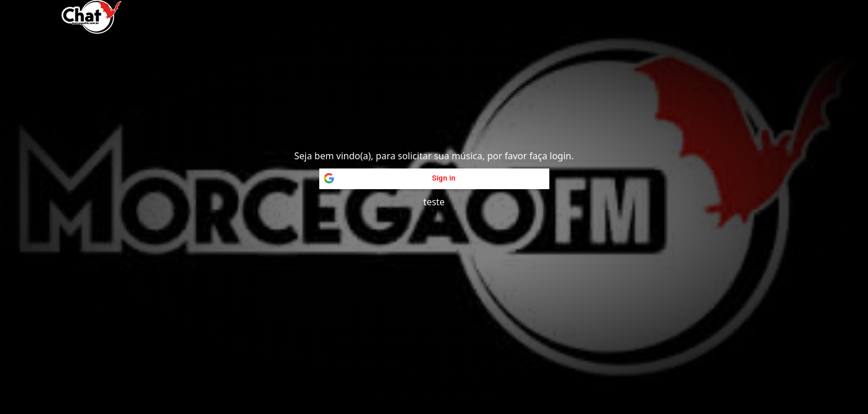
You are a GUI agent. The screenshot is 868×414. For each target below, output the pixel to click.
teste (434, 202)
